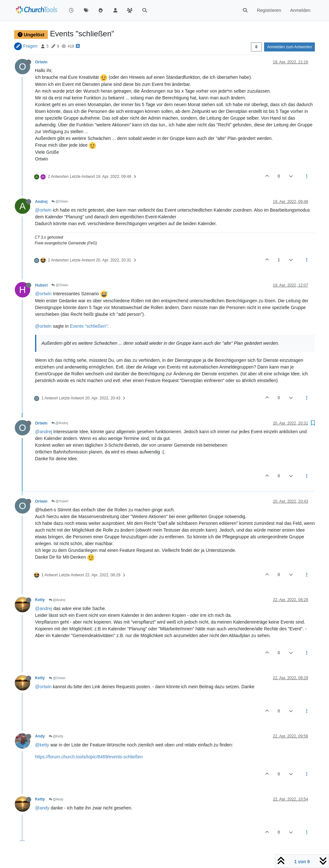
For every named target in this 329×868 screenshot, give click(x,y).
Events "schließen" (89, 326)
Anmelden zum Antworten (289, 47)
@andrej (44, 432)
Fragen (30, 46)
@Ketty (56, 736)
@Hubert (60, 501)
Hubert (41, 285)
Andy (40, 736)
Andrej (41, 202)
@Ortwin (60, 201)
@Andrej (60, 423)
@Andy (56, 799)
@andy (42, 808)
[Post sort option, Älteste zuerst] (256, 47)
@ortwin (43, 210)
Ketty (40, 600)
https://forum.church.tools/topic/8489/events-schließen (89, 757)
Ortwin (41, 62)
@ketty (42, 745)
